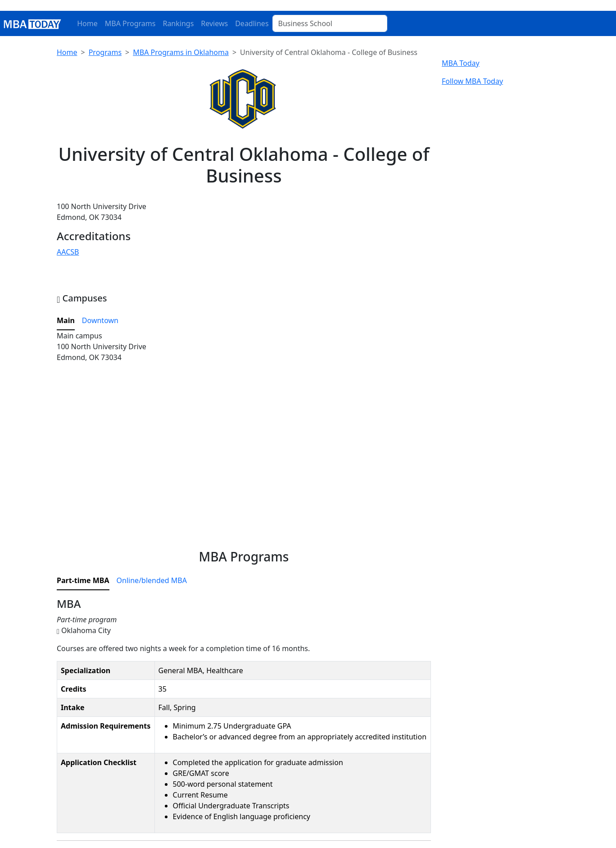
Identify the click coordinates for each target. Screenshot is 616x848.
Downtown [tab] (100, 320)
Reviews (214, 23)
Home (87, 23)
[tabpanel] (244, 365)
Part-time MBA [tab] (83, 580)
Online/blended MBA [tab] (152, 580)
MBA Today (461, 63)
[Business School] (330, 23)
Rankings (178, 23)
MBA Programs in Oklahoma (181, 52)
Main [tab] (66, 320)
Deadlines (252, 23)
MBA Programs (130, 23)
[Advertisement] (244, 468)
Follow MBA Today (472, 81)
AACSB (68, 252)
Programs (105, 52)
